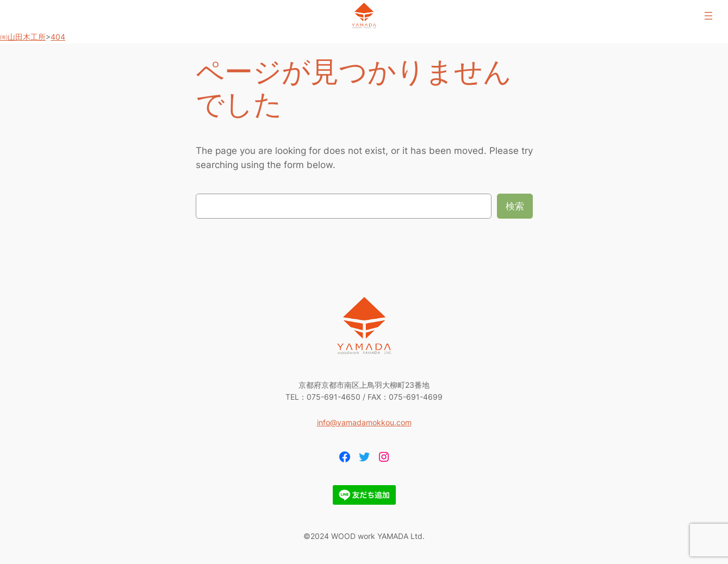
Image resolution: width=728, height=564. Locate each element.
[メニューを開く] (708, 16)
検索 (515, 206)
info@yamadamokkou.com (364, 422)
